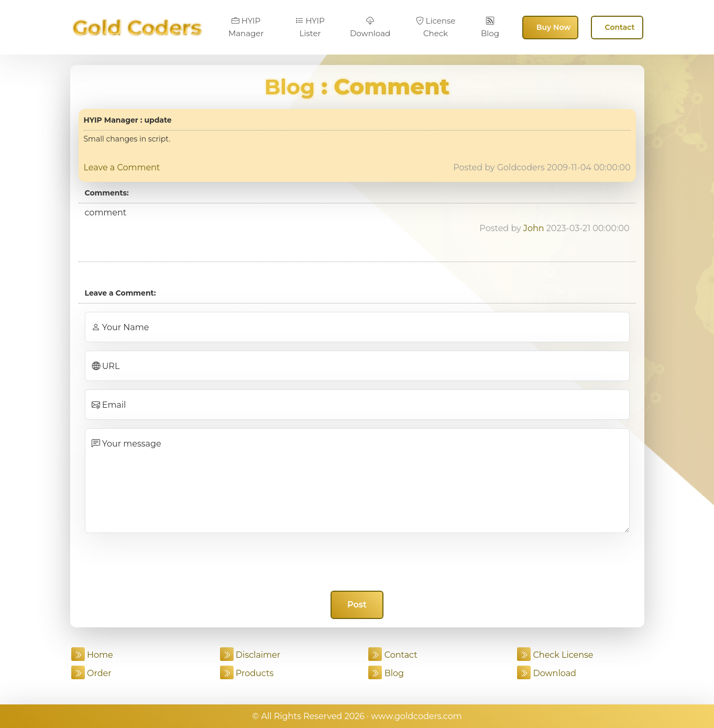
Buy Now (553, 27)
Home (92, 655)
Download (370, 27)
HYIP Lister (310, 27)
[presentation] (357, 562)
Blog (490, 27)
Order (91, 673)
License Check (436, 27)
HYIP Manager (246, 27)
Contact (620, 27)
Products (247, 673)
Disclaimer (250, 655)
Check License (555, 655)
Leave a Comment (122, 167)
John (534, 228)
